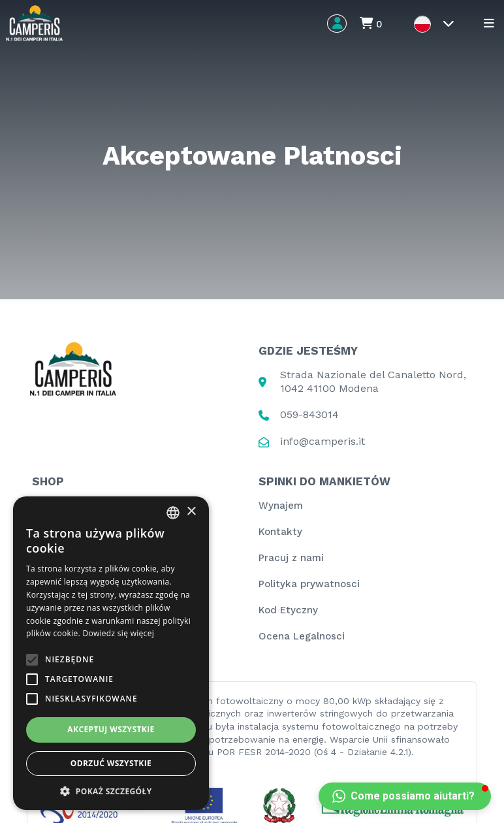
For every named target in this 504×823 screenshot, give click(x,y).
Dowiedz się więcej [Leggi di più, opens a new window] (118, 633)
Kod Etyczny (288, 610)
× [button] (191, 512)
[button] (405, 796)
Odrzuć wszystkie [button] (111, 763)
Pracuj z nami (291, 558)
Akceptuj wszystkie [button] (111, 729)
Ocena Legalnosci (302, 636)
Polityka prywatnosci (309, 584)
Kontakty (280, 532)
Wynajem (281, 506)
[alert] (111, 653)
